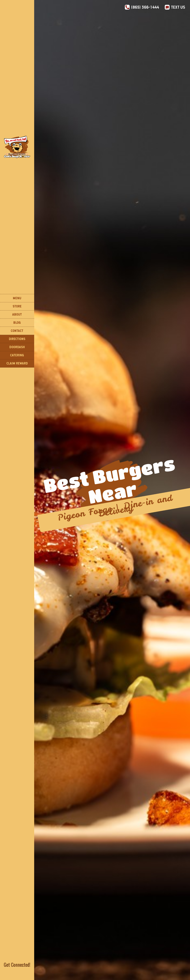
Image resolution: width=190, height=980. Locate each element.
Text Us (178, 7)
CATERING (17, 355)
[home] (17, 147)
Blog (17, 323)
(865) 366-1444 (145, 7)
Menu (17, 298)
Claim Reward (17, 363)
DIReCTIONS (17, 339)
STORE (17, 306)
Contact (17, 331)
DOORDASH (17, 347)
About (17, 314)
